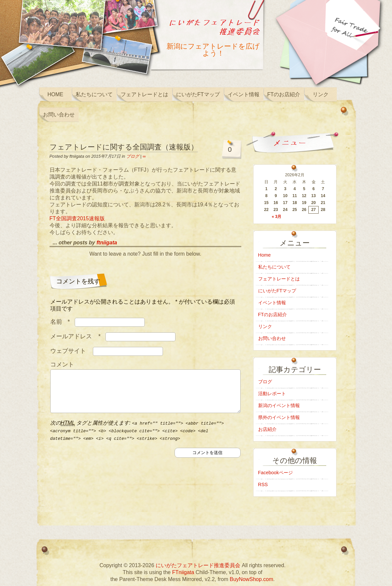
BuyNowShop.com (252, 579)
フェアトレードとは (144, 94)
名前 (62, 322)
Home (56, 94)
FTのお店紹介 (284, 94)
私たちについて (94, 94)
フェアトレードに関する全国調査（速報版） (124, 147)
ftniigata (107, 243)
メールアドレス (77, 336)
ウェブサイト (68, 351)
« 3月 (276, 217)
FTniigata (183, 572)
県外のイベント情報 (279, 417)
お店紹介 (267, 429)
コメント (62, 364)
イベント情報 (244, 94)
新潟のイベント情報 (279, 405)
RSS (263, 484)
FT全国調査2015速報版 (77, 218)
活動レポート (272, 394)
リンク (321, 94)
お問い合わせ (59, 115)
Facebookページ (275, 473)
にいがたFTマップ (198, 94)
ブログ (133, 156)
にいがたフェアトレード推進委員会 (198, 565)
